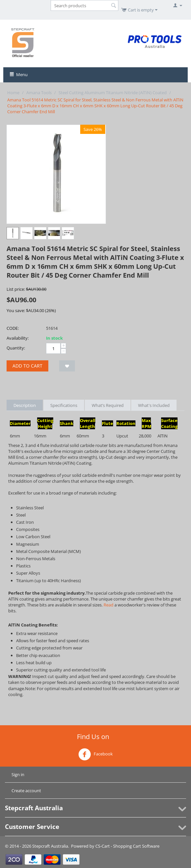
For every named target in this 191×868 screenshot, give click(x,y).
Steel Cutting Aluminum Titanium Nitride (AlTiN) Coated (113, 93)
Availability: (18, 338)
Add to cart (27, 366)
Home (13, 93)
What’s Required (108, 405)
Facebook (95, 754)
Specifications (64, 405)
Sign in (18, 774)
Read (108, 605)
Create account (26, 791)
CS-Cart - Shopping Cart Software (127, 846)
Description (25, 405)
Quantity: (16, 348)
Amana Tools (39, 93)
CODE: (13, 328)
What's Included (154, 405)
